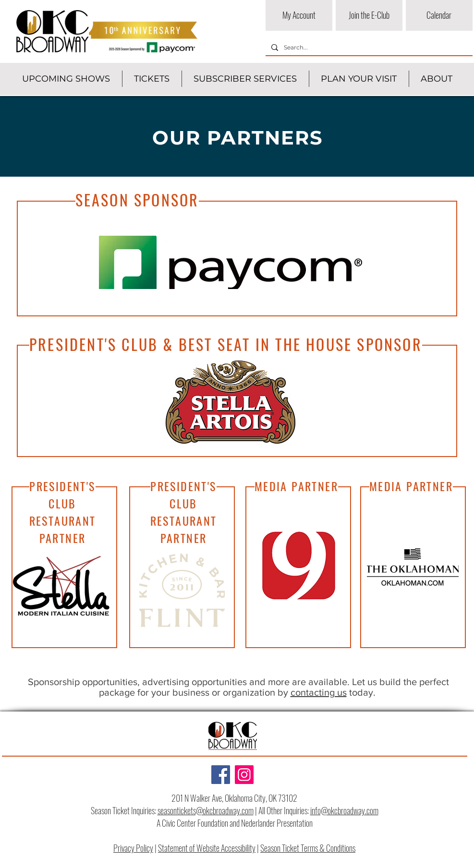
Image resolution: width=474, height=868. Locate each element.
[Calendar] (439, 15)
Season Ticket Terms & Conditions (308, 848)
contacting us (319, 692)
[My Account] (299, 15)
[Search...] (368, 48)
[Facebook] (221, 775)
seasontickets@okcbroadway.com (206, 810)
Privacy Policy (133, 848)
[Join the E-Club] (369, 15)
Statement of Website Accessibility (207, 848)
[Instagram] (244, 775)
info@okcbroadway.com (344, 810)
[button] (66, 79)
